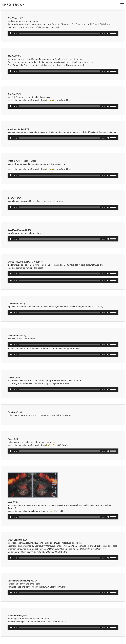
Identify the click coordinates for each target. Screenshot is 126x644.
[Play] (11, 33)
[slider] (60, 33)
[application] (63, 33)
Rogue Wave (52, 445)
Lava (51, 511)
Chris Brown (13, 5)
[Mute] (108, 33)
